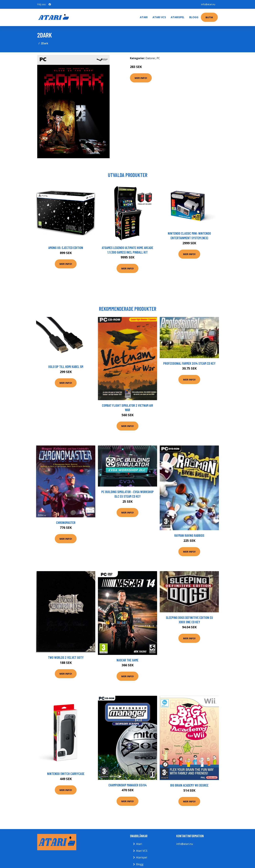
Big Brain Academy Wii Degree (189, 785)
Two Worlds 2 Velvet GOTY (66, 657)
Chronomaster (66, 522)
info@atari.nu (208, 4)
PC (158, 58)
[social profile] (50, 4)
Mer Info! (141, 78)
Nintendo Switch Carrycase (66, 774)
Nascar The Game (127, 660)
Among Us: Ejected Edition (66, 248)
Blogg (194, 17)
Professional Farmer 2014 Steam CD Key (189, 363)
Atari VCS (159, 17)
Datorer (150, 58)
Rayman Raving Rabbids (189, 535)
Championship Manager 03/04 (128, 785)
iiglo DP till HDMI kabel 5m (66, 367)
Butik (209, 17)
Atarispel (178, 17)
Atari (144, 17)
